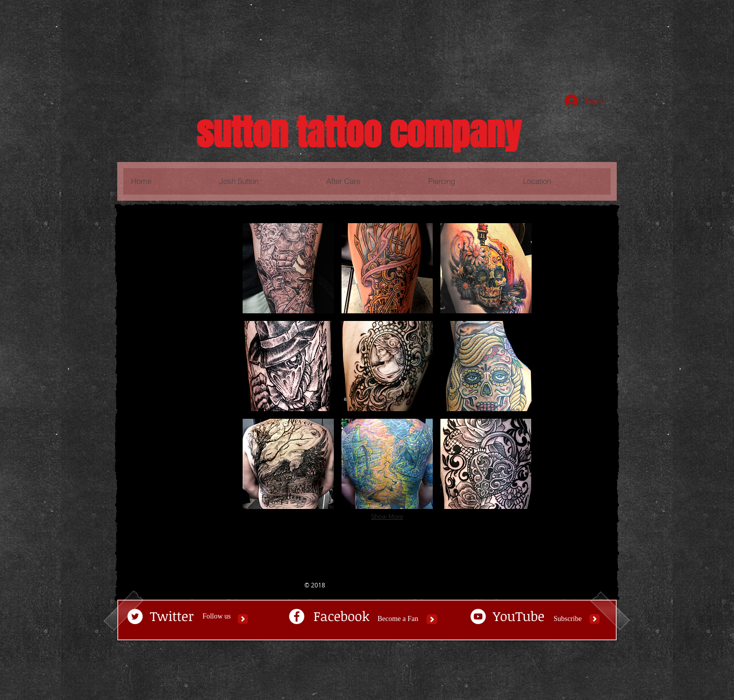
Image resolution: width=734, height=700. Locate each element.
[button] (288, 268)
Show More (387, 517)
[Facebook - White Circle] (297, 616)
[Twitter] (172, 616)
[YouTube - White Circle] (478, 616)
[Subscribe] (568, 619)
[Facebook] (342, 616)
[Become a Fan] (398, 619)
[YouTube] (518, 616)
